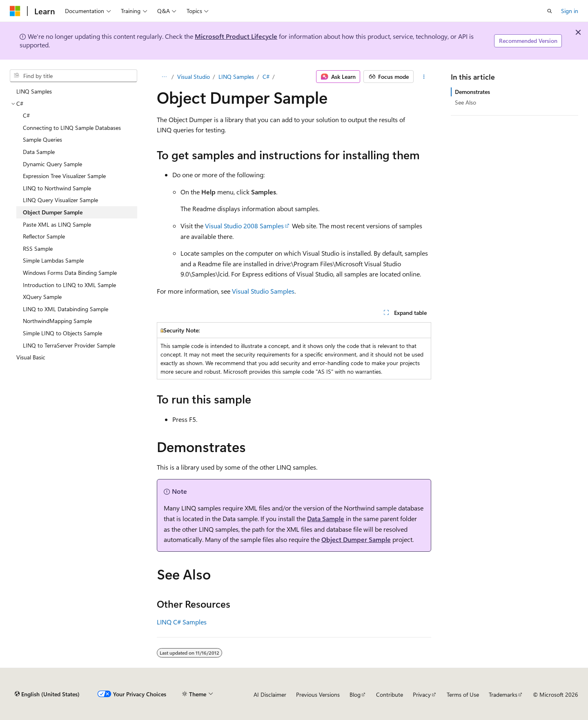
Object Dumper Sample (356, 539)
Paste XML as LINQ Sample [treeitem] (57, 224)
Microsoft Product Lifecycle (236, 36)
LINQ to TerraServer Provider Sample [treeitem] (69, 345)
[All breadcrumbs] (164, 77)
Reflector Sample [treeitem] (44, 236)
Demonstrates (472, 92)
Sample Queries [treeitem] (42, 139)
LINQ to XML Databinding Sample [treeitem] (66, 309)
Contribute (390, 694)
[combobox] (73, 76)
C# (266, 77)
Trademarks (503, 694)
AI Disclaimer (270, 694)
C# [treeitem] (26, 115)
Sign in (570, 11)
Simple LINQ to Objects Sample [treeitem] (62, 333)
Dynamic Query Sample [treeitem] (52, 164)
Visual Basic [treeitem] (31, 357)
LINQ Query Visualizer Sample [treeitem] (60, 200)
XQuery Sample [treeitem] (42, 297)
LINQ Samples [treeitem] (34, 91)
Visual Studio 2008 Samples (244, 226)
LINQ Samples (236, 77)
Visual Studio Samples (263, 291)
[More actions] (424, 77)
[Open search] (550, 11)
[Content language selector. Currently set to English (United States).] (47, 694)
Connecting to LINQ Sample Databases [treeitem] (72, 128)
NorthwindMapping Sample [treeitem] (57, 321)
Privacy (422, 694)
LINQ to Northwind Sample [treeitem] (57, 188)
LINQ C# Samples (182, 622)
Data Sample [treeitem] (39, 152)
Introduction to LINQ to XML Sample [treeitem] (69, 285)
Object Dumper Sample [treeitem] (53, 212)
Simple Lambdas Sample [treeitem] (53, 260)
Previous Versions (318, 694)
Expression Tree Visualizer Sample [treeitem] (64, 176)
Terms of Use (463, 694)
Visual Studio (194, 77)
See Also (465, 102)
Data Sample (326, 518)
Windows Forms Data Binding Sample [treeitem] (70, 273)
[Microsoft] (15, 11)
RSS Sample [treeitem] (38, 249)
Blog (355, 694)
